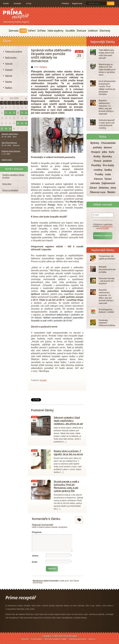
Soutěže (70, 31)
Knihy (97, 156)
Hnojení (96, 152)
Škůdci (111, 192)
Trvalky (99, 174)
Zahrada (14, 31)
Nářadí (9, 76)
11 (22, 113)
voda (108, 174)
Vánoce (98, 179)
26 (26, 123)
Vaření (32, 31)
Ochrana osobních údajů (55, 639)
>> (26, 98)
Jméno (35, 556)
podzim (107, 161)
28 (6, 129)
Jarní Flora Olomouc (9, 143)
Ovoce (98, 161)
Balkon (9, 88)
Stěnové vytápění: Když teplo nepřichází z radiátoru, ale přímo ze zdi (68, 420)
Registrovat (77, 3)
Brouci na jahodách (10, 190)
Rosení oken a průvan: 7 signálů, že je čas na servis (68, 452)
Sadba (108, 170)
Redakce (43, 67)
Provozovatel (36, 639)
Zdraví (93, 188)
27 (2, 129)
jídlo (105, 152)
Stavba (9, 82)
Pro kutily (109, 165)
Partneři (25, 639)
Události (93, 31)
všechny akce (7, 160)
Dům (23, 31)
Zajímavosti (108, 183)
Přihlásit (65, 3)
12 (26, 113)
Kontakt (17, 3)
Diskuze (81, 31)
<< (2, 98)
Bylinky (95, 143)
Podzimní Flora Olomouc (11, 151)
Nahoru (92, 639)
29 (10, 129)
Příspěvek (37, 532)
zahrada (95, 183)
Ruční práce (11, 57)
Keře (112, 152)
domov (108, 147)
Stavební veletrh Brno (10, 134)
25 (22, 123)
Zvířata (41, 31)
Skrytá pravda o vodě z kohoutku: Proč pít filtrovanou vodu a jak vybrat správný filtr (66, 486)
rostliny (98, 170)
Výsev (108, 179)
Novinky (107, 156)
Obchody (105, 31)
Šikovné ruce (98, 192)
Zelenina (104, 188)
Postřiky (96, 165)
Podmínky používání (77, 639)
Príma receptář (16, 14)
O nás (29, 3)
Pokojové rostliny (14, 51)
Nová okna (7, 184)
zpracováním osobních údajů (105, 227)
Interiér (9, 64)
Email (35, 562)
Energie (43, 380)
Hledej (111, 3)
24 (18, 123)
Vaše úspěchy (55, 31)
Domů (6, 3)
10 (18, 113)
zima (113, 188)
